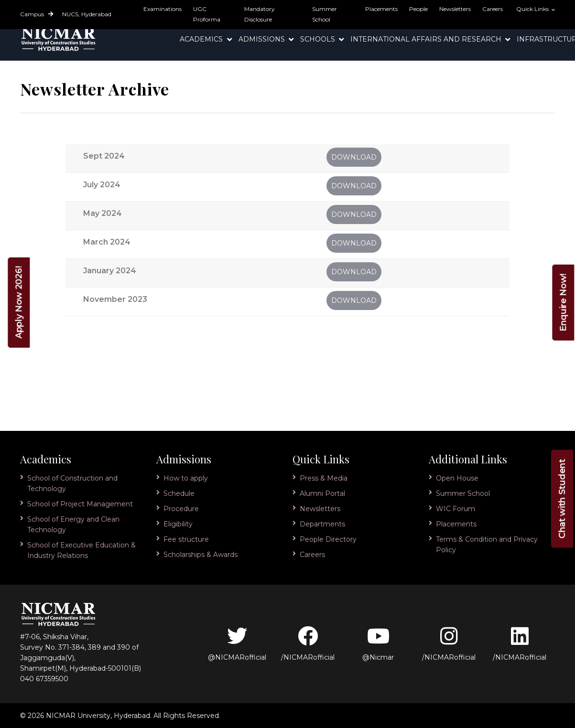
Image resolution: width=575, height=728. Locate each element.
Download (354, 157)
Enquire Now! (563, 302)
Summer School (325, 14)
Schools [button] (319, 39)
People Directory (328, 539)
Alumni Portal (322, 493)
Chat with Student (562, 499)
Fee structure (186, 539)
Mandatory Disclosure (260, 14)
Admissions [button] (263, 39)
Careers (493, 9)
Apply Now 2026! (19, 302)
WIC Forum (456, 509)
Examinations (163, 9)
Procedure (181, 509)
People (418, 9)
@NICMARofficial (237, 644)
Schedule (179, 493)
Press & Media (324, 478)
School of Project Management (80, 504)
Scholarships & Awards (201, 555)
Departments (322, 524)
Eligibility (178, 524)
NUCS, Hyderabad (87, 14)
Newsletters (455, 9)
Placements (381, 9)
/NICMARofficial (308, 644)
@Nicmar (378, 644)
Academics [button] (202, 39)
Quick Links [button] (533, 9)
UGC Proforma (207, 14)
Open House (457, 478)
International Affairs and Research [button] (427, 39)
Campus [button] (37, 14)
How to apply (186, 478)
